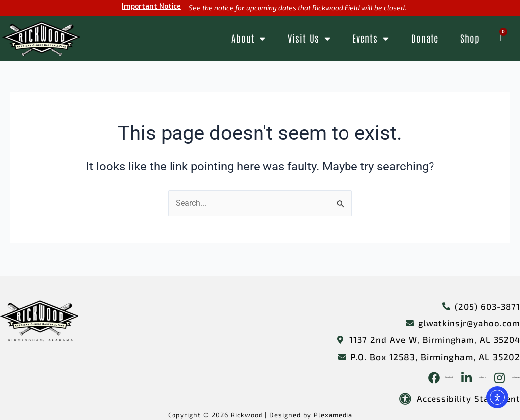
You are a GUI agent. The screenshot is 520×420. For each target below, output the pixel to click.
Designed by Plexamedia (314, 414)
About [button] (249, 39)
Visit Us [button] (309, 39)
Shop (470, 38)
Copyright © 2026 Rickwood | (216, 414)
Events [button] (371, 39)
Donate (425, 38)
